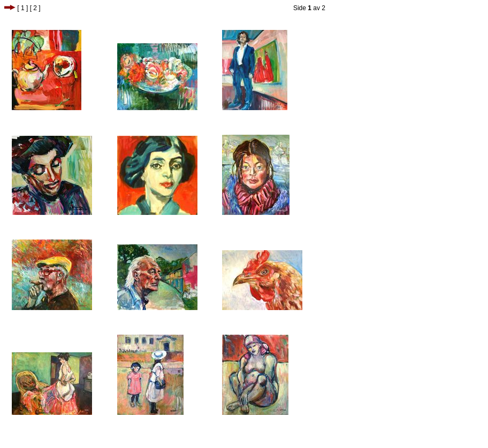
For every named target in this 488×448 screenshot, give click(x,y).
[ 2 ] (35, 8)
